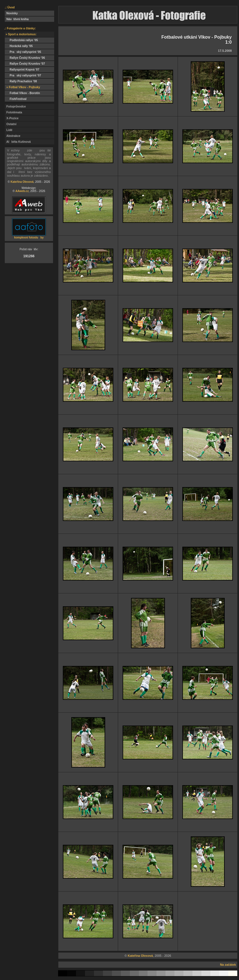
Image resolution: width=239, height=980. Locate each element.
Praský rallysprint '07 (23, 75)
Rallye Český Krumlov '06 (25, 58)
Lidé (9, 130)
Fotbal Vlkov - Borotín (22, 93)
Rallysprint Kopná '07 (22, 70)
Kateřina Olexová (22, 182)
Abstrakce (13, 136)
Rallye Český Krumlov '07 (25, 64)
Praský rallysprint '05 (23, 52)
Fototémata (13, 112)
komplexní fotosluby (29, 238)
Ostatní (11, 124)
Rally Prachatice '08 (21, 81)
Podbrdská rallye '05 (21, 40)
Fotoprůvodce (15, 107)
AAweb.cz (22, 191)
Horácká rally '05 (19, 46)
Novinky (11, 13)
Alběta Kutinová (18, 142)
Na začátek (228, 965)
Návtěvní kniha (17, 19)
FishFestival (16, 99)
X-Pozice (12, 118)
